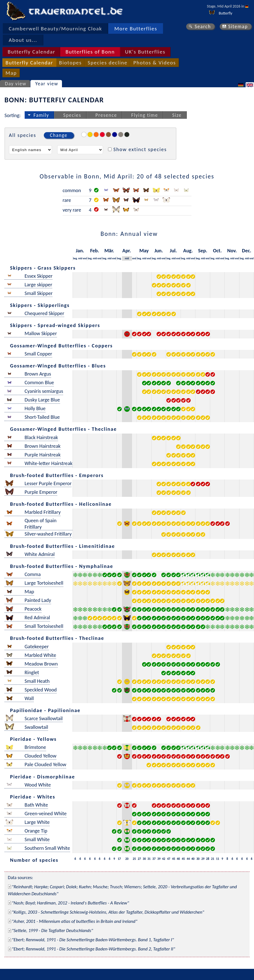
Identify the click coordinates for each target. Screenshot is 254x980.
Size (177, 115)
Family (41, 115)
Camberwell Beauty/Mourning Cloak (55, 29)
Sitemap (238, 26)
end (85, 258)
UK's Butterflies (145, 52)
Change (59, 135)
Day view (16, 84)
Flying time (145, 115)
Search (203, 26)
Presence (106, 115)
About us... (23, 40)
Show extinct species (140, 149)
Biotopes (70, 63)
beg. (75, 258)
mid (80, 258)
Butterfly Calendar (31, 52)
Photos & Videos (155, 63)
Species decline (108, 63)
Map (11, 73)
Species (72, 115)
